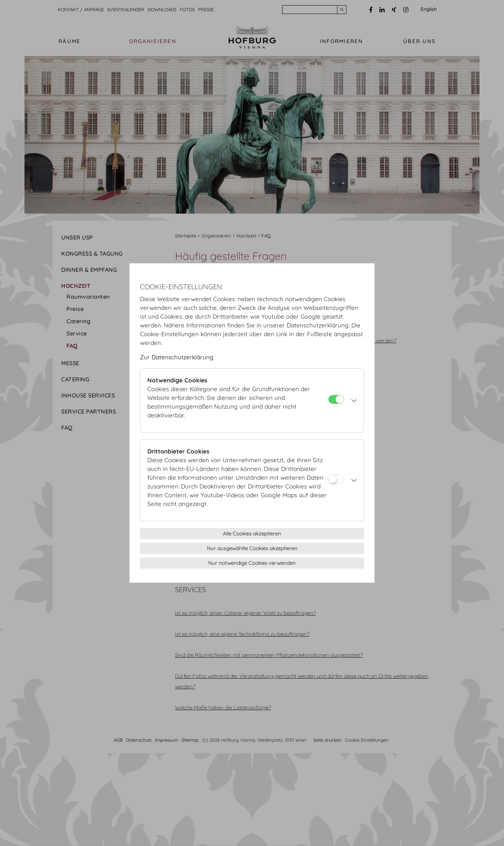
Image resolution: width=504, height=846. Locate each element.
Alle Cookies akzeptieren (252, 533)
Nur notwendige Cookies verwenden (252, 563)
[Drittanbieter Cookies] (336, 479)
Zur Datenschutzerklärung (177, 357)
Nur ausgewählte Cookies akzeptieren (252, 548)
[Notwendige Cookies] (336, 399)
